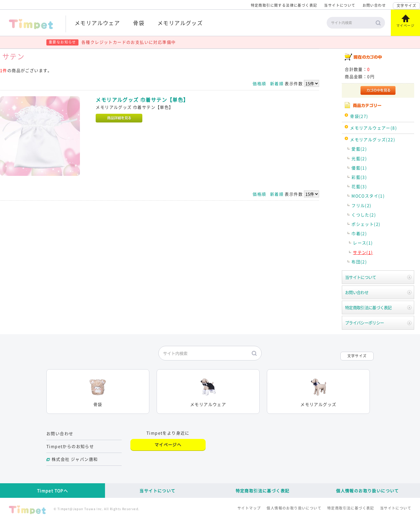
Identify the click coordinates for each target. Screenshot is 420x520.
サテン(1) (363, 252)
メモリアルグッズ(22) (373, 139)
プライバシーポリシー (364, 323)
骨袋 (139, 23)
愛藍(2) (359, 149)
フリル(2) (361, 205)
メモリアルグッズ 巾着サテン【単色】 (142, 100)
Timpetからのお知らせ (70, 446)
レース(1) (363, 243)
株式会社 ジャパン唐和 (75, 459)
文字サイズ (406, 6)
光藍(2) (359, 158)
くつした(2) (364, 215)
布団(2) (359, 262)
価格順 (259, 83)
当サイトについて (340, 5)
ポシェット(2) (366, 224)
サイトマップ (249, 508)
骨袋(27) (359, 116)
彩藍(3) (359, 177)
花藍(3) (359, 186)
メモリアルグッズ (180, 23)
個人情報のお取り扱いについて (367, 491)
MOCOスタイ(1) (368, 196)
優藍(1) (359, 168)
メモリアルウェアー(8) (373, 128)
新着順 (277, 83)
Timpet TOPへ (52, 491)
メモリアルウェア (97, 23)
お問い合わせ (374, 5)
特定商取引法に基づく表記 (368, 307)
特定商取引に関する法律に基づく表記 (284, 5)
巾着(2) (359, 233)
